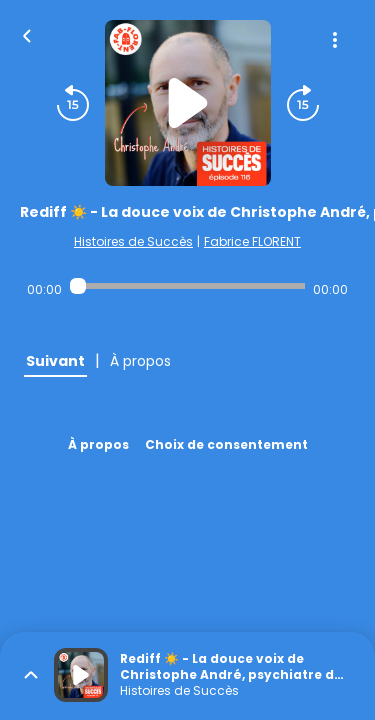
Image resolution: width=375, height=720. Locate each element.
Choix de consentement (226, 444)
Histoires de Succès (133, 241)
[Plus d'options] (335, 40)
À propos (98, 444)
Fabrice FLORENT (252, 241)
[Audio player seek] (187, 286)
